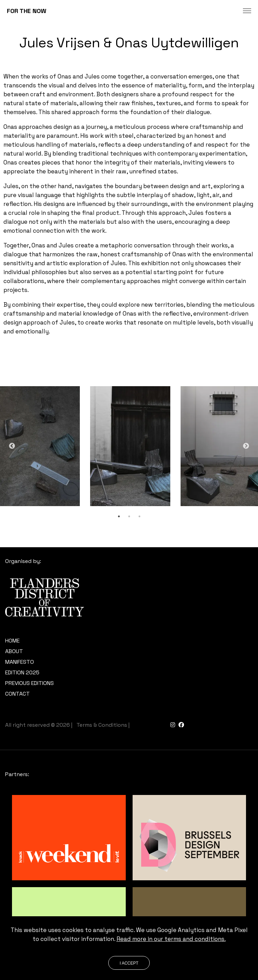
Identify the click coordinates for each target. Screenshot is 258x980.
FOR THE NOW (27, 11)
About (14, 651)
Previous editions (29, 683)
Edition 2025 (22, 672)
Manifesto (20, 662)
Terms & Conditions (102, 725)
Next (246, 446)
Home (12, 641)
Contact (17, 694)
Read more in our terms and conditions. (171, 939)
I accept (129, 963)
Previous (12, 446)
